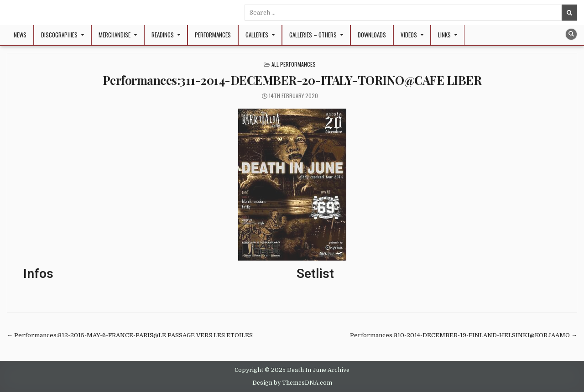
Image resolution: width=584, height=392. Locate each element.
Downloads (372, 35)
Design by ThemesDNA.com (292, 383)
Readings (163, 35)
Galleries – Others (313, 35)
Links (444, 35)
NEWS (20, 35)
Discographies (59, 35)
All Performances (294, 64)
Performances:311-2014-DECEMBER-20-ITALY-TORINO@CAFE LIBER (292, 80)
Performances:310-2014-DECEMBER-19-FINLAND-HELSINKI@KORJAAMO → (464, 335)
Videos (409, 35)
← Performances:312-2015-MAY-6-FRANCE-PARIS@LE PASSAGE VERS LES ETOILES (130, 335)
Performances (213, 35)
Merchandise (115, 35)
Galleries (257, 35)
